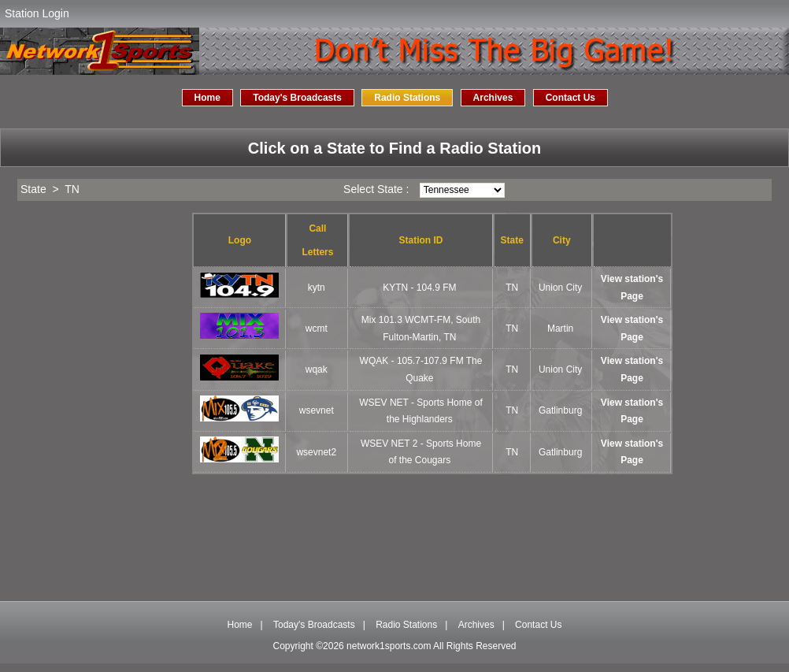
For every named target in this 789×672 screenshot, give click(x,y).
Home (207, 98)
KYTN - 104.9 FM (419, 288)
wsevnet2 (316, 452)
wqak (317, 369)
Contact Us (570, 98)
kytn (317, 288)
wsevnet (317, 410)
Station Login (37, 13)
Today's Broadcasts (297, 98)
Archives (493, 98)
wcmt (317, 329)
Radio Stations (407, 98)
